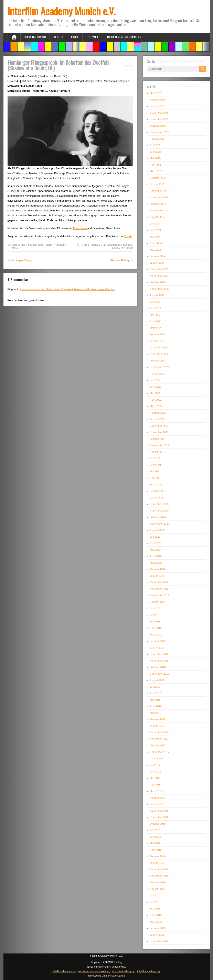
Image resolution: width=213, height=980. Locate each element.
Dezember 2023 (159, 269)
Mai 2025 (155, 158)
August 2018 (157, 680)
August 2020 (157, 530)
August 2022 (157, 374)
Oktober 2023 (158, 282)
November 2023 (159, 276)
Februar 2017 (158, 798)
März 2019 (156, 635)
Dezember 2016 (159, 811)
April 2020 (156, 556)
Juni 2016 (156, 837)
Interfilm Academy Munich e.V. (62, 11)
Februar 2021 (158, 491)
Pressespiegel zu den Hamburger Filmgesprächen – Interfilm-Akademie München (68, 289)
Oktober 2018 (158, 667)
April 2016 (156, 850)
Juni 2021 (156, 465)
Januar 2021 (157, 498)
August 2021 (157, 452)
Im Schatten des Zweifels (118, 245)
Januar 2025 (157, 184)
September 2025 (160, 132)
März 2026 (156, 93)
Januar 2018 (157, 726)
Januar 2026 (157, 106)
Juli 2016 (155, 830)
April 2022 (156, 400)
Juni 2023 (156, 308)
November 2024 (159, 197)
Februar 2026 (158, 100)
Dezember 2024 (159, 191)
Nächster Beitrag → (121, 260)
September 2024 (160, 210)
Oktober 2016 (158, 824)
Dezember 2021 (159, 426)
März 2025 (156, 171)
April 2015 (156, 915)
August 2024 (157, 217)
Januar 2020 (157, 576)
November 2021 (159, 432)
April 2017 (156, 785)
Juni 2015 (156, 902)
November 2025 (159, 119)
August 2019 (157, 602)
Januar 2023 (157, 341)
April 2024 (156, 243)
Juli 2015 (155, 895)
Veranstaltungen (35, 37)
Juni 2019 (156, 615)
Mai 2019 (155, 621)
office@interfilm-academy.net (110, 967)
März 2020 (156, 563)
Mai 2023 (155, 315)
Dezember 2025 (159, 113)
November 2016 (159, 817)
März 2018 (156, 713)
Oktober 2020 (158, 517)
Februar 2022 (158, 413)
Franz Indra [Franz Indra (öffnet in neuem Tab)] (80, 228)
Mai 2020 (155, 550)
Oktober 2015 (158, 882)
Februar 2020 (158, 569)
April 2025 (156, 165)
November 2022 (159, 354)
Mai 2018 (155, 700)
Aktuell (58, 37)
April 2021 (156, 478)
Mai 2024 (155, 237)
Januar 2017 (157, 804)
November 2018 (159, 661)
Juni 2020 (156, 543)
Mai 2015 (155, 909)
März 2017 (156, 791)
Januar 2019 (157, 648)
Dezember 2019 (159, 582)
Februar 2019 (158, 641)
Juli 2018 (155, 687)
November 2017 (159, 739)
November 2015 (159, 876)
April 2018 (156, 706)
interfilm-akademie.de (64, 971)
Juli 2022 (155, 380)
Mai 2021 (155, 471)
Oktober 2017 (158, 745)
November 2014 (159, 941)
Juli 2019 (155, 608)
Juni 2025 (156, 152)
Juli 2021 (155, 458)
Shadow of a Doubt (122, 248)
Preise (75, 37)
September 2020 (160, 524)
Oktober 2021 (158, 439)
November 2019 (159, 589)
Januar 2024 (157, 263)
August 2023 (157, 295)
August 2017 (157, 758)
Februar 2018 (158, 719)
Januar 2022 (157, 419)
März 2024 (156, 250)
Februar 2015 (158, 928)
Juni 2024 (156, 230)
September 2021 (160, 445)
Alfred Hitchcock (92, 245)
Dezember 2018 (159, 654)
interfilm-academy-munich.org (94, 971)
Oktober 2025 (158, 126)
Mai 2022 (155, 393)
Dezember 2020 (159, 504)
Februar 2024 (158, 256)
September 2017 (160, 752)
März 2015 (156, 922)
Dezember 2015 (159, 869)
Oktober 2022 (158, 361)
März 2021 (156, 484)
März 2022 (156, 406)
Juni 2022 (156, 387)
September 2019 (160, 595)
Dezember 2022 (159, 347)
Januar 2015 (157, 935)
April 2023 (156, 321)
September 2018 (160, 674)
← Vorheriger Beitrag (20, 260)
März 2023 (156, 328)
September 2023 (160, 289)
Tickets (128, 236)
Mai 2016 (155, 843)
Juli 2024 (155, 224)
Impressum (94, 976)
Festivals (92, 37)
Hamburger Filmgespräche (28, 245)
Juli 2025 (155, 145)
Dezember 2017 (159, 732)
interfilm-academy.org (149, 971)
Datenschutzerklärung (114, 976)
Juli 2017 (155, 765)
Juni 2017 (156, 772)
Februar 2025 (158, 178)
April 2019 (156, 628)
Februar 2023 (158, 334)
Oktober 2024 (158, 204)
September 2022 (160, 367)
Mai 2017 (155, 778)
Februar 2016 (158, 856)
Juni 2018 (156, 693)
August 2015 (157, 889)
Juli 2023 (155, 302)
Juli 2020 (155, 537)
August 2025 (157, 139)
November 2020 (159, 511)
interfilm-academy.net (124, 971)
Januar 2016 (157, 863)
